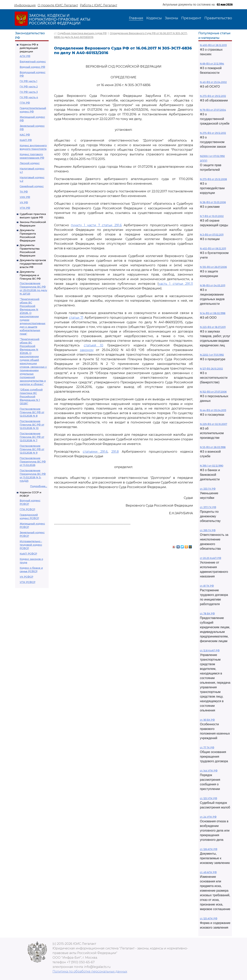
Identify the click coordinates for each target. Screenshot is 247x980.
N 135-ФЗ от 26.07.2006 (213, 267)
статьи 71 (76, 318)
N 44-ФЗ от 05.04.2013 (213, 410)
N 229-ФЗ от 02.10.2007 (214, 424)
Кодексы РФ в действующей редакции (29, 48)
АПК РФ (25, 56)
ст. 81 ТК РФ (207, 586)
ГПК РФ (25, 103)
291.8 (115, 452)
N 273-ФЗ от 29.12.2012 (213, 96)
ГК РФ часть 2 (29, 86)
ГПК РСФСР (27, 509)
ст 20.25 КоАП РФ (211, 558)
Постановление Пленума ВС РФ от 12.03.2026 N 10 (32, 425)
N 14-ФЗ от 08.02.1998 (213, 313)
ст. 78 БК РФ (207, 614)
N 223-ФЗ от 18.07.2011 (213, 327)
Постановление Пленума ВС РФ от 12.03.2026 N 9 (32, 449)
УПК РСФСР (27, 582)
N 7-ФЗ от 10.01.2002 (212, 216)
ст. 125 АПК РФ (209, 918)
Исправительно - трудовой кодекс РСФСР (31, 545)
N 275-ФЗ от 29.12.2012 (213, 133)
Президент (191, 18)
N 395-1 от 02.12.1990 (212, 466)
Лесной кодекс (30, 163)
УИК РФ (25, 197)
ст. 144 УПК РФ (209, 771)
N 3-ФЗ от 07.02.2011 (212, 235)
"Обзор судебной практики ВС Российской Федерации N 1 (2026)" (31, 396)
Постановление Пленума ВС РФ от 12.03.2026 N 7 (32, 437)
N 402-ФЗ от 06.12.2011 (213, 248)
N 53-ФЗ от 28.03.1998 (213, 447)
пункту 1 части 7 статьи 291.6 (96, 225)
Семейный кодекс (32, 186)
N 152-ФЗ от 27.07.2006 (213, 392)
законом (87, 350)
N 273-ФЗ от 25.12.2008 (213, 179)
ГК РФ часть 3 (29, 92)
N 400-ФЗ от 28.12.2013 (213, 45)
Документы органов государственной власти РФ (33, 264)
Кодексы (154, 18)
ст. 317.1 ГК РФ (208, 507)
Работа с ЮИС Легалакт (99, 5)
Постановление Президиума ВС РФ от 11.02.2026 (33, 462)
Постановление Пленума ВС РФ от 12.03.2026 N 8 (32, 412)
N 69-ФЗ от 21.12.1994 (212, 64)
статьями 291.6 (95, 452)
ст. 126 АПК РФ (209, 849)
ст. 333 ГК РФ (208, 489)
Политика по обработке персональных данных (90, 971)
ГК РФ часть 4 (29, 97)
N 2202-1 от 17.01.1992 (212, 355)
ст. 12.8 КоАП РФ (210, 650)
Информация (25, 5)
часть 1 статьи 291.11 (176, 284)
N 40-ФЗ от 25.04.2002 (213, 82)
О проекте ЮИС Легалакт (58, 5)
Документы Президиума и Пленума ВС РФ (30, 275)
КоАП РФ (26, 140)
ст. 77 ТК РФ (207, 748)
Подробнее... (39, 486)
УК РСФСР (26, 577)
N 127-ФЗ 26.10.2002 (211, 369)
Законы (171, 18)
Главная (136, 18)
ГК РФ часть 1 (28, 81)
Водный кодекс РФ (32, 67)
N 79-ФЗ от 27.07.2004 (213, 110)
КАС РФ (25, 135)
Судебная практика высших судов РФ (82, 33)
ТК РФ (24, 192)
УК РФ (24, 202)
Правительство (218, 18)
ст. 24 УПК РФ (208, 817)
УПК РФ (25, 208)
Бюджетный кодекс (33, 61)
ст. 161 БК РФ (207, 720)
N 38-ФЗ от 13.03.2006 (213, 202)
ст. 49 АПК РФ (208, 872)
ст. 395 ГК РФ (208, 530)
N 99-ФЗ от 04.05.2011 (213, 285)
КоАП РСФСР (28, 554)
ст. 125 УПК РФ (209, 798)
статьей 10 (94, 345)
